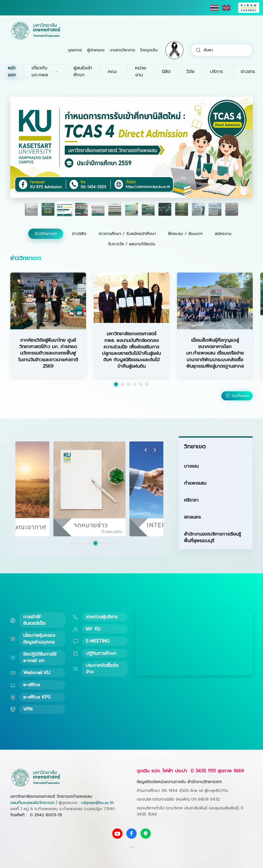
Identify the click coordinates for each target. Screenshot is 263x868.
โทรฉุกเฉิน (149, 50)
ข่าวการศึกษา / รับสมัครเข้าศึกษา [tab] (127, 234)
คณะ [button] (112, 71)
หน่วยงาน (141, 71)
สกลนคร (192, 517)
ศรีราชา (191, 500)
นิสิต (166, 71)
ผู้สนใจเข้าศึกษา (83, 71)
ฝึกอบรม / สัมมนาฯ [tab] (185, 234)
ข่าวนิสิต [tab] (79, 234)
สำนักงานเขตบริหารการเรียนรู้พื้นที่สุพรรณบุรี (212, 537)
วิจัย (190, 71)
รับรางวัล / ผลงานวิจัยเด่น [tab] (132, 244)
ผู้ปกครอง (96, 50)
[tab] (31, 209)
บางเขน (191, 466)
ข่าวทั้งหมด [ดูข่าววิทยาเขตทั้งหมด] (237, 396)
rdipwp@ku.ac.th (98, 803)
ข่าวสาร (248, 71)
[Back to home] (36, 31)
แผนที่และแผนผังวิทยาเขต (32, 803)
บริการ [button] (217, 71)
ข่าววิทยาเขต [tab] (46, 234)
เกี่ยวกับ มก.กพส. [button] (45, 71)
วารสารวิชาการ (122, 50)
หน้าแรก (12, 71)
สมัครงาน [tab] (223, 234)
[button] (146, 450)
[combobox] (222, 50)
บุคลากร (75, 50)
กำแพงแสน (195, 483)
